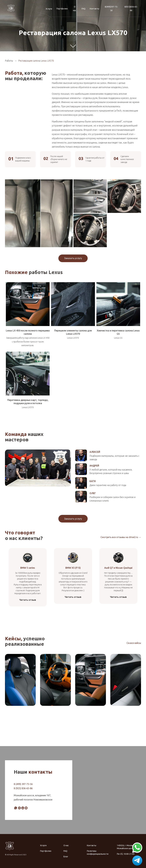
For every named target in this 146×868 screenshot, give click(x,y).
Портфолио (62, 9)
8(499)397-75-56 (111, 9)
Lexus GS (118, 338)
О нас (75, 9)
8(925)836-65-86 (131, 9)
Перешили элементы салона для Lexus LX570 (73, 332)
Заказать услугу (73, 258)
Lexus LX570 (73, 338)
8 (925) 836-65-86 (23, 788)
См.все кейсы (134, 643)
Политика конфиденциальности (96, 852)
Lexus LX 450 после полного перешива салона (28, 332)
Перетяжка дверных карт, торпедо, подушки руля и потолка (28, 402)
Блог (66, 857)
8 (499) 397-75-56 (23, 784)
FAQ (84, 9)
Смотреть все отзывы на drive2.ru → (121, 537)
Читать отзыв (28, 600)
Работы (9, 61)
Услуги (49, 9)
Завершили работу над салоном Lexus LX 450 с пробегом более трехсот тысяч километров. (28, 342)
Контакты (95, 9)
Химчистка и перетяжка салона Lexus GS (118, 332)
